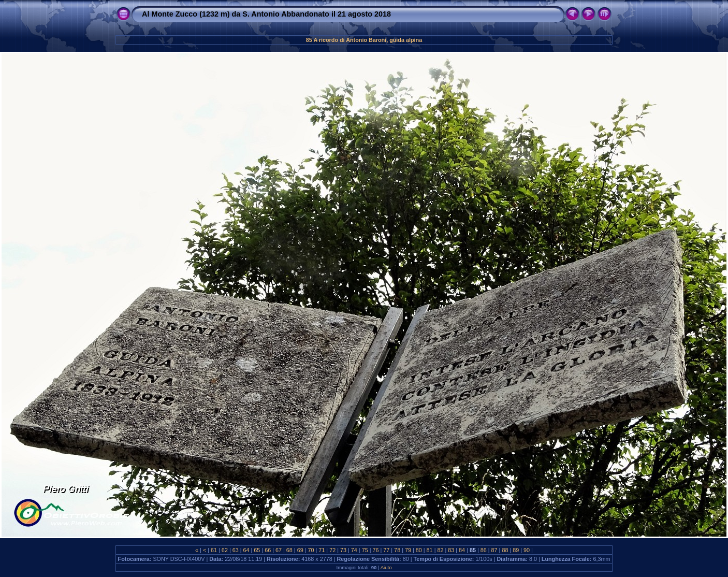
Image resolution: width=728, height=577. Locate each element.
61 (214, 550)
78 (397, 550)
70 (311, 550)
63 (236, 550)
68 (289, 550)
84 (462, 550)
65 (257, 550)
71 (322, 550)
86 (484, 550)
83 (451, 550)
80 (419, 550)
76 (375, 550)
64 (246, 550)
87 (494, 550)
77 (386, 550)
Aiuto (386, 567)
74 (354, 550)
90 (527, 550)
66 (268, 550)
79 (408, 550)
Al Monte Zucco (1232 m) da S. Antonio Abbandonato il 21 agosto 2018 (266, 14)
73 (343, 550)
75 (365, 550)
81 (430, 550)
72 (332, 550)
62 (225, 550)
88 (505, 550)
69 (300, 550)
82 (440, 550)
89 (516, 550)
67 (279, 550)
